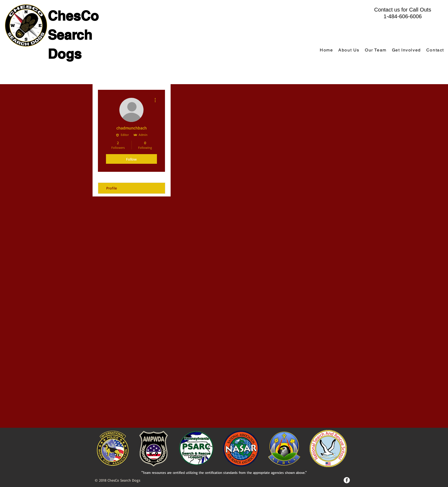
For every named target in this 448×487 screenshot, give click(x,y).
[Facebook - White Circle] (347, 480)
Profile (112, 188)
